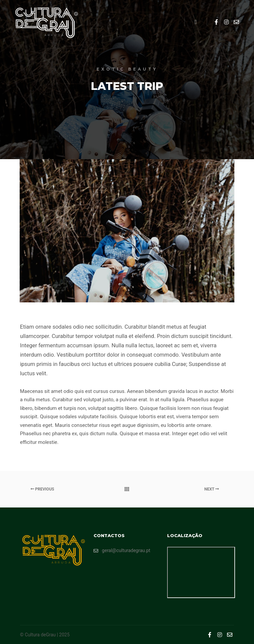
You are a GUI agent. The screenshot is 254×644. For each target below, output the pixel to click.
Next (212, 489)
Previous (42, 489)
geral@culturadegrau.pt (122, 551)
